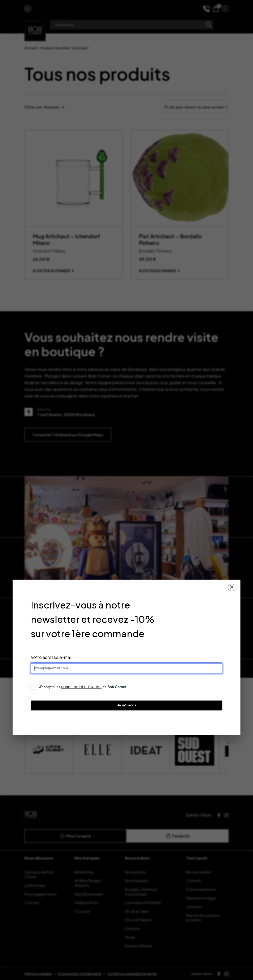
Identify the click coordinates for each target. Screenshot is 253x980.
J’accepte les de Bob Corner (83, 687)
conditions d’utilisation (81, 687)
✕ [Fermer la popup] (232, 587)
